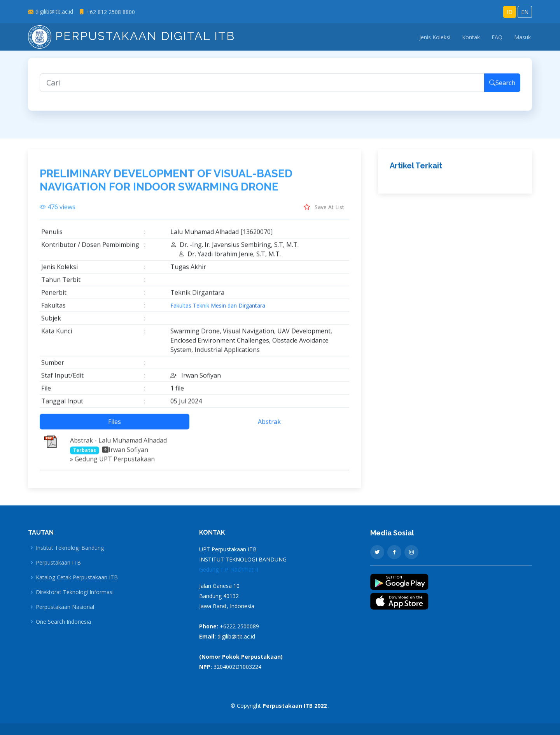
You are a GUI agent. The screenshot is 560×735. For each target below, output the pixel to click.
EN (525, 12)
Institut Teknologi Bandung (70, 548)
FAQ (497, 37)
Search (502, 86)
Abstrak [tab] (269, 425)
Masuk (522, 37)
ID (510, 12)
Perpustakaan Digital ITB (131, 36)
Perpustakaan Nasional (65, 607)
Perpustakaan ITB (58, 563)
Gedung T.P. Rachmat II (229, 569)
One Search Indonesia (63, 622)
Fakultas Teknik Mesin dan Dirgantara (218, 309)
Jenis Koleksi (435, 37)
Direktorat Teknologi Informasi (75, 592)
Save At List (324, 211)
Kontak (471, 37)
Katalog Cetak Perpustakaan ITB (77, 577)
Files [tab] (115, 425)
